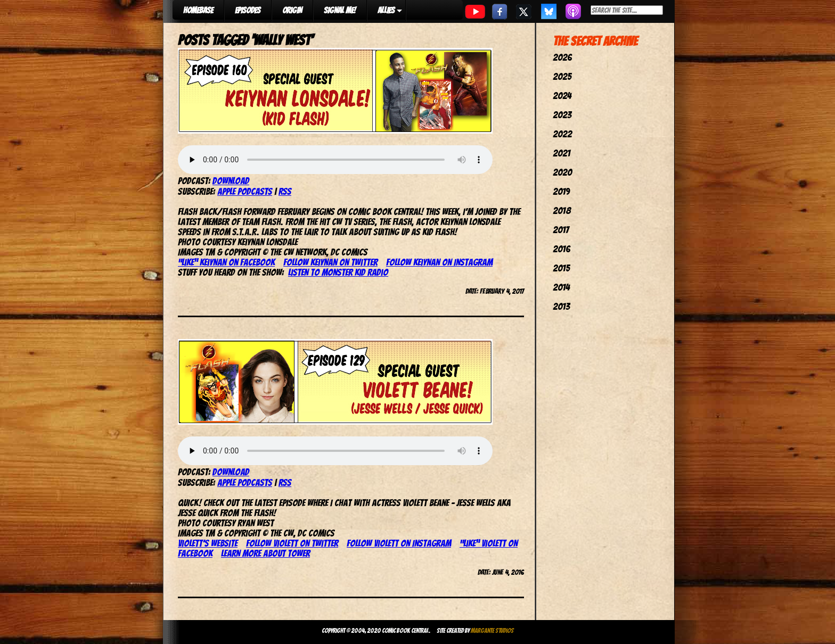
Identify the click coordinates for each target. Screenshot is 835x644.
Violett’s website (208, 543)
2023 (562, 115)
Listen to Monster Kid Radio (338, 272)
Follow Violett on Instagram (399, 543)
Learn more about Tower (265, 553)
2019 (561, 191)
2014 (561, 287)
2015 (561, 268)
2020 (562, 172)
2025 (562, 76)
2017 (561, 230)
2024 (562, 96)
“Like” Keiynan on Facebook (226, 262)
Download (231, 181)
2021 (562, 153)
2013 (561, 306)
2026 (562, 57)
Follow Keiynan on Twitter (330, 262)
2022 (562, 134)
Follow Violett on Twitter (292, 543)
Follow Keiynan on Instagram (439, 262)
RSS (285, 191)
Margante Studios (492, 630)
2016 (562, 249)
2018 (562, 210)
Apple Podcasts (245, 191)
